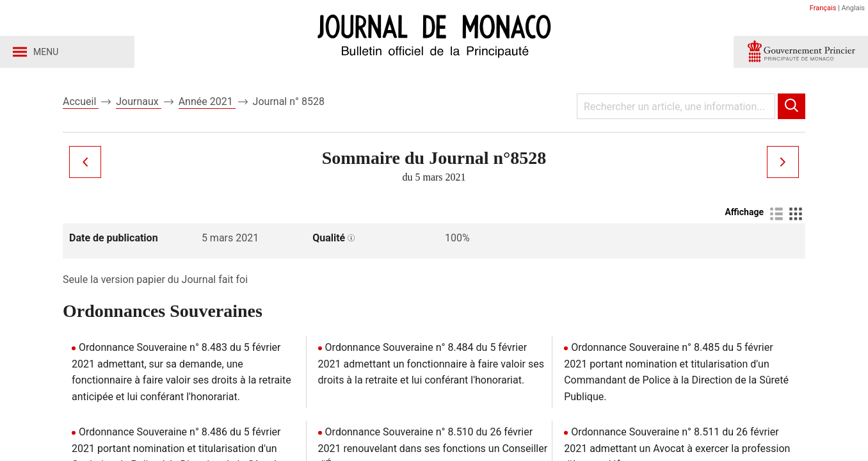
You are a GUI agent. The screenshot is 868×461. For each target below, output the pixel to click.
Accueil (81, 101)
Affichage (744, 212)
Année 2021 (207, 101)
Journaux (138, 101)
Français (823, 8)
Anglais (853, 8)
